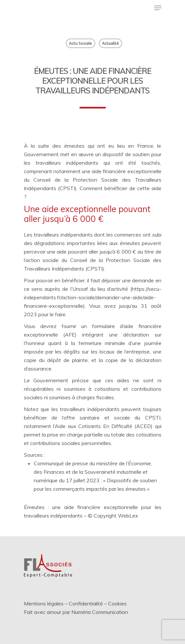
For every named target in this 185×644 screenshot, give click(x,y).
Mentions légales (44, 603)
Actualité (111, 43)
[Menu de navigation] (158, 8)
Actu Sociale (81, 43)
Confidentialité (86, 603)
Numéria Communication (100, 612)
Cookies (117, 603)
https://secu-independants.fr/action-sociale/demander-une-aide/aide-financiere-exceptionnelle (93, 297)
